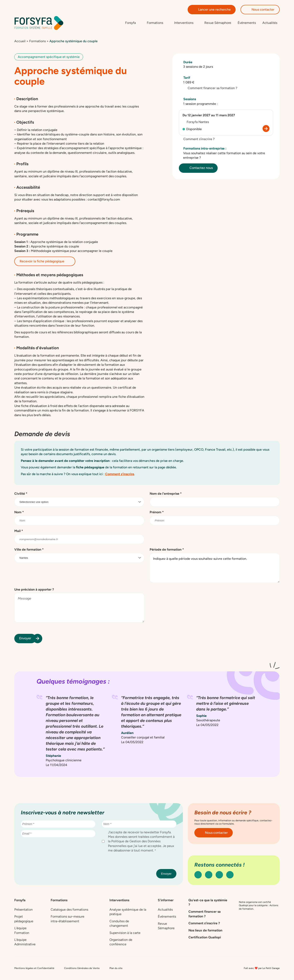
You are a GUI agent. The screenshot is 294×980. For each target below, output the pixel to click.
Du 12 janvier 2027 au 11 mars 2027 (209, 116)
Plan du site (116, 968)
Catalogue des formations (69, 910)
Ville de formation (29, 550)
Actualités (270, 23)
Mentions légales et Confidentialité (34, 968)
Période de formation (167, 550)
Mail (19, 531)
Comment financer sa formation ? (210, 88)
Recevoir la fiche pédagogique (45, 261)
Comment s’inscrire (120, 474)
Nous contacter (260, 9)
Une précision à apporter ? (34, 590)
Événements (247, 23)
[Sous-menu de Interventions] (186, 23)
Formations (37, 42)
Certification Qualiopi (205, 938)
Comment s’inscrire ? (197, 139)
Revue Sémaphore (218, 23)
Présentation (23, 910)
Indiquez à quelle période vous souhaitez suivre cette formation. (215, 568)
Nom (19, 513)
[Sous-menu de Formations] (157, 23)
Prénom (157, 513)
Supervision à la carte (125, 933)
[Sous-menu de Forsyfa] (133, 23)
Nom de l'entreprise (166, 494)
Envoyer (28, 639)
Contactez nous (198, 168)
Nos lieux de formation (205, 931)
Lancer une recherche (212, 9)
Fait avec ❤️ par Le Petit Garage (262, 968)
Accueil (20, 42)
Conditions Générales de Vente (82, 968)
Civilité (21, 494)
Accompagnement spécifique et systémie (49, 57)
